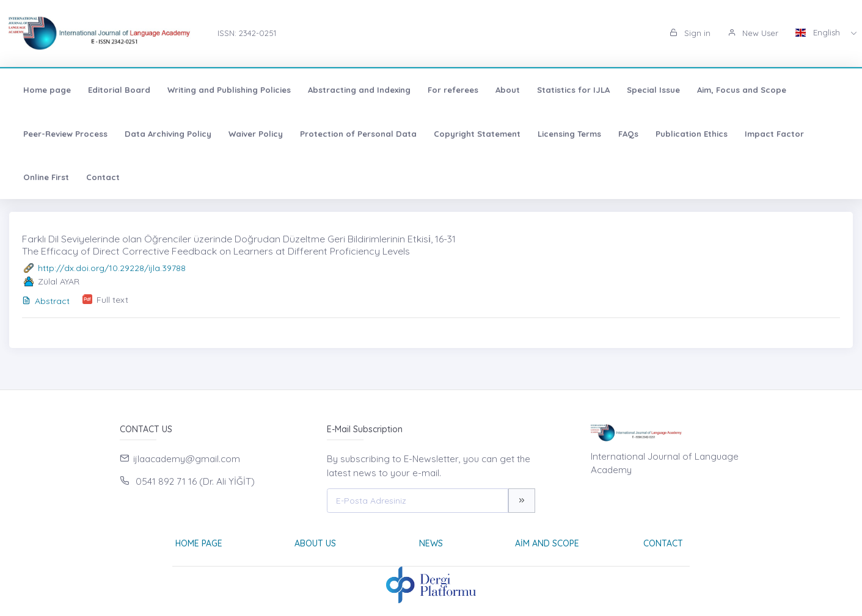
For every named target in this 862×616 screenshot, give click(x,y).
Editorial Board (119, 90)
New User (753, 33)
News (431, 543)
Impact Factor (774, 134)
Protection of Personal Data (358, 134)
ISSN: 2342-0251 (247, 33)
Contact (103, 177)
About (508, 90)
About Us (315, 543)
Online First (46, 177)
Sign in (690, 33)
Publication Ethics (692, 134)
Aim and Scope (547, 543)
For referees (453, 90)
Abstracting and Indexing (359, 90)
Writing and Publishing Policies (229, 90)
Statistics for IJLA (573, 90)
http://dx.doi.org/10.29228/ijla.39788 (112, 268)
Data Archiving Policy (168, 134)
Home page (47, 90)
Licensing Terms (569, 134)
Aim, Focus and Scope (742, 90)
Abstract (46, 301)
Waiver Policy (256, 134)
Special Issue (653, 90)
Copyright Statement (477, 134)
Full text (112, 300)
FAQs (628, 134)
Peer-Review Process (65, 134)
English (819, 32)
